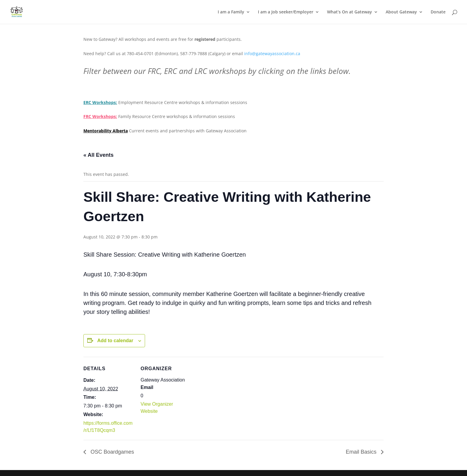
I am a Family (231, 12)
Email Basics (362, 452)
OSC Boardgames (112, 452)
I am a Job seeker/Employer (286, 12)
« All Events (98, 155)
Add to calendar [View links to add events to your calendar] (115, 341)
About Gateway (401, 12)
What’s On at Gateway (350, 12)
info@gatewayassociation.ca (273, 54)
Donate (438, 12)
